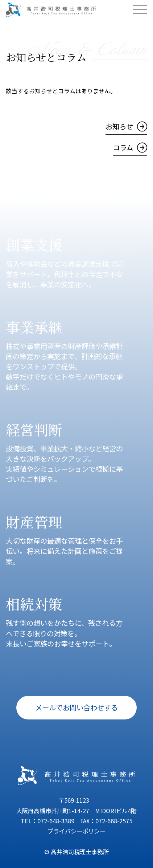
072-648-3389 (56, 821)
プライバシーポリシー (76, 831)
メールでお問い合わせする (76, 707)
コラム (123, 147)
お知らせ (119, 126)
